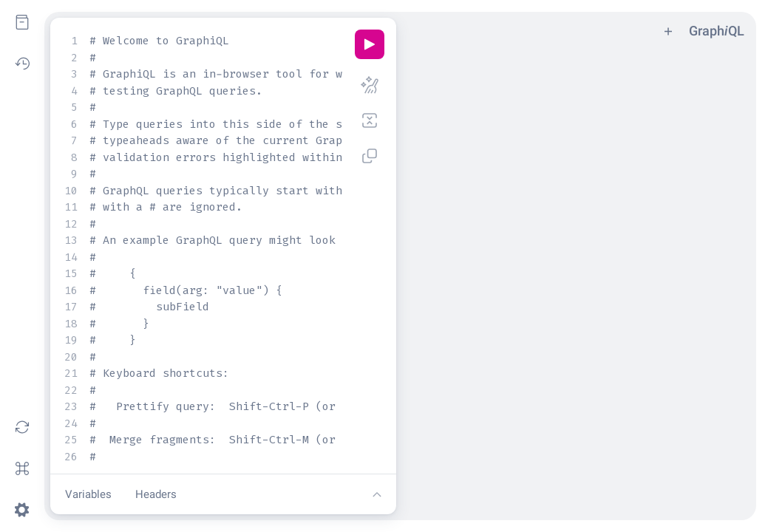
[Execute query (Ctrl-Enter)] (370, 44)
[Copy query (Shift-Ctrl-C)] (370, 156)
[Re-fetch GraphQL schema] (22, 427)
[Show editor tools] (377, 494)
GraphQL (717, 31)
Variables (88, 494)
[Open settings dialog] (22, 510)
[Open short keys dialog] (22, 468)
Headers (156, 494)
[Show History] (22, 64)
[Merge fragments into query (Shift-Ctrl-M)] (370, 120)
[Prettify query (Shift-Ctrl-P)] (370, 85)
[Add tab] (668, 31)
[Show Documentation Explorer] (22, 22)
